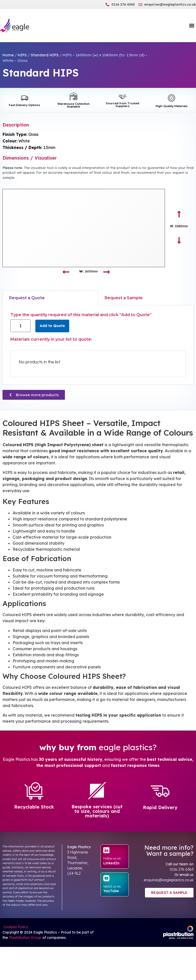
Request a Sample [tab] (124, 298)
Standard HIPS (45, 55)
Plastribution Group (25, 938)
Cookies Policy (15, 927)
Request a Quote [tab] (27, 298)
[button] (192, 26)
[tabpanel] (98, 345)
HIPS (22, 55)
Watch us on (112, 886)
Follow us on (112, 858)
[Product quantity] (20, 326)
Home (8, 55)
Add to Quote (52, 326)
